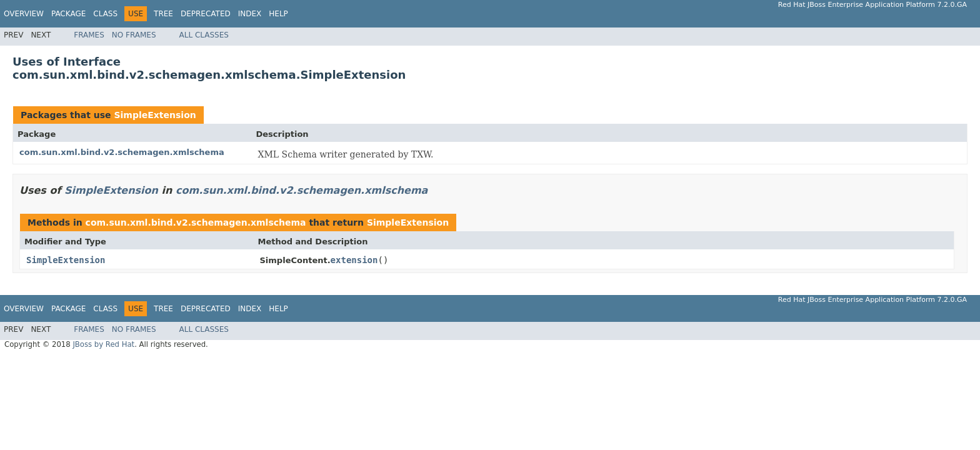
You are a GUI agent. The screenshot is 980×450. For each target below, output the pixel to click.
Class (105, 14)
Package (68, 14)
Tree (163, 14)
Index (250, 14)
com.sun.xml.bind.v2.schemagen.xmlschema (122, 152)
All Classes (204, 35)
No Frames (134, 35)
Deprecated (206, 14)
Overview (24, 14)
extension (354, 260)
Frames (89, 35)
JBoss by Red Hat (103, 344)
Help (278, 14)
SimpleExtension (155, 115)
